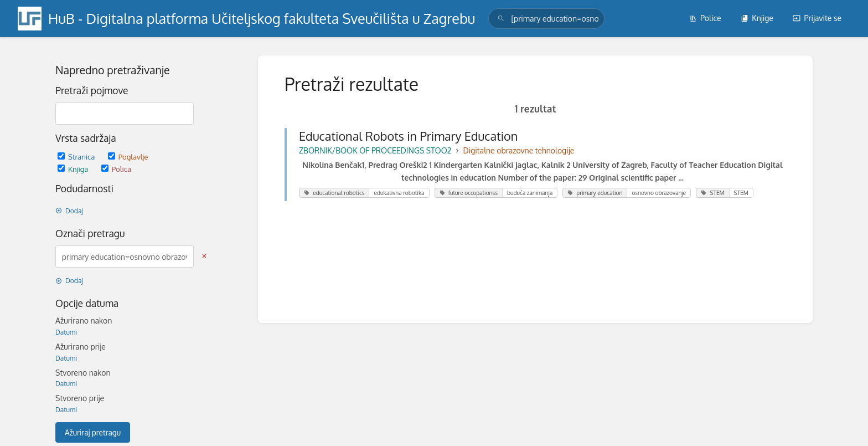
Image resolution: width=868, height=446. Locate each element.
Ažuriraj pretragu (93, 432)
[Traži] (501, 19)
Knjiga (74, 169)
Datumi (66, 332)
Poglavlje (128, 157)
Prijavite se (817, 18)
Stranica (77, 157)
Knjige (757, 18)
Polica (116, 169)
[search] (546, 19)
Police (705, 18)
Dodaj (69, 211)
